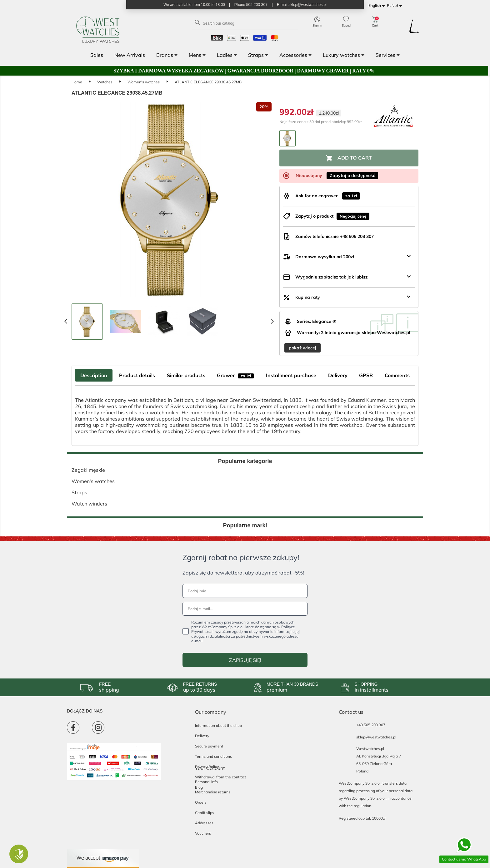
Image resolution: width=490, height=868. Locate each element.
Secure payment (209, 746)
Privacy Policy (207, 767)
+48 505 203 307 (371, 725)
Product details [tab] (137, 375)
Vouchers (203, 833)
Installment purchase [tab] (291, 375)
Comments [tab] (397, 375)
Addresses (204, 823)
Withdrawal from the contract (220, 777)
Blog (199, 787)
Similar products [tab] (186, 375)
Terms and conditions (213, 756)
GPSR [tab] (366, 375)
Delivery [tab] (338, 375)
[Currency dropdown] (395, 6)
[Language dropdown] (378, 6)
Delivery (202, 736)
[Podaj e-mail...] (245, 609)
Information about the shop (218, 725)
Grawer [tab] (235, 375)
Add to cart (349, 158)
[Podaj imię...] (245, 591)
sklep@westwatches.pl (376, 737)
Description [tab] (94, 375)
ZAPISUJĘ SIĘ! (245, 660)
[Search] (245, 23)
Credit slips (205, 813)
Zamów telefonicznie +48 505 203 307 (335, 236)
